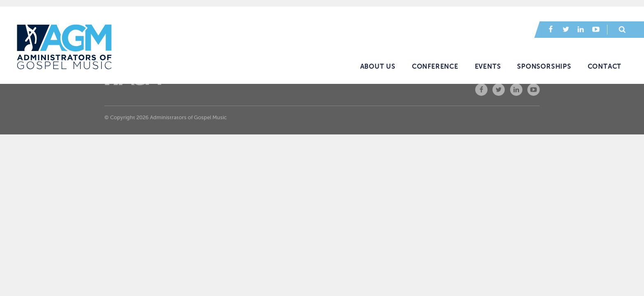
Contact (605, 67)
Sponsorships (544, 67)
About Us (378, 67)
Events (488, 67)
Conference (435, 67)
